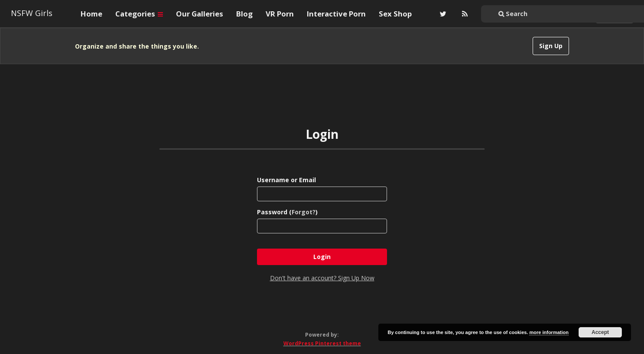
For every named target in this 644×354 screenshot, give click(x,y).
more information (549, 332)
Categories (139, 14)
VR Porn (280, 14)
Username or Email (286, 180)
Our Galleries (200, 14)
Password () (287, 212)
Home (91, 14)
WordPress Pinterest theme (322, 343)
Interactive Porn (336, 14)
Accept (600, 332)
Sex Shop (395, 14)
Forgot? (304, 212)
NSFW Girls (32, 13)
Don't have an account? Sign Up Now (322, 278)
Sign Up (551, 46)
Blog (244, 14)
